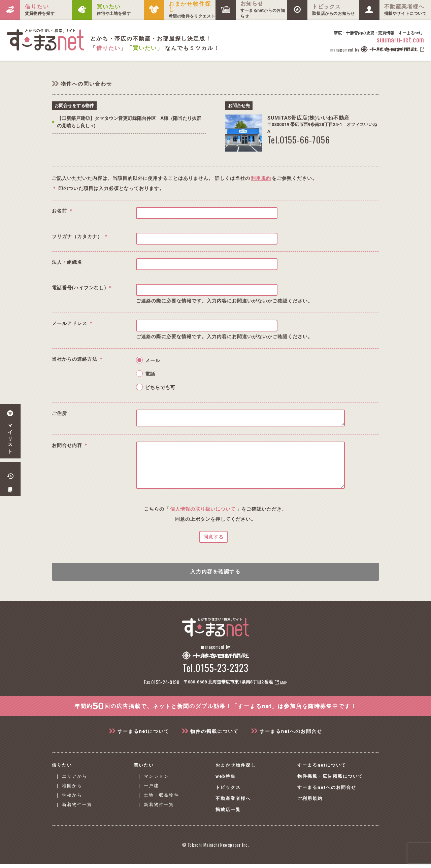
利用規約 (261, 178)
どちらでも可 (160, 387)
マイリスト (10, 431)
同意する (213, 547)
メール (153, 360)
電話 (150, 374)
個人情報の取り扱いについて (203, 519)
